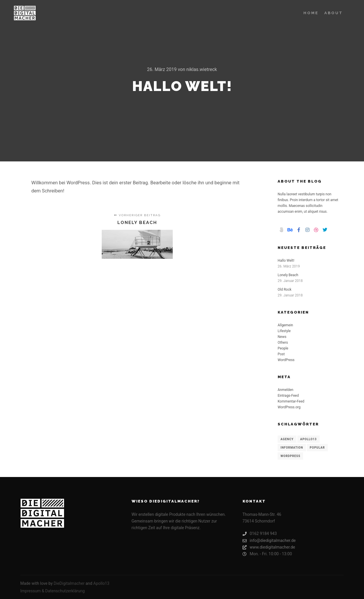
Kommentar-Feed (291, 401)
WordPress (286, 360)
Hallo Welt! (286, 261)
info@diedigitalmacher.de (269, 541)
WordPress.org (289, 407)
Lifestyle (284, 331)
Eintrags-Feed (288, 396)
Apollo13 (101, 583)
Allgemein (285, 325)
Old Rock (285, 290)
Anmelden (285, 390)
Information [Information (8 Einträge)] (292, 448)
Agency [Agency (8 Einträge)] (287, 439)
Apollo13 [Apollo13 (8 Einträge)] (309, 439)
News (282, 337)
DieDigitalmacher (69, 583)
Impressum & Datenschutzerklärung (52, 591)
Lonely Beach (288, 275)
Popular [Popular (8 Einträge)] (317, 448)
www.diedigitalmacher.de (269, 547)
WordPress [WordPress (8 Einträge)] (290, 456)
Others (283, 343)
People (283, 348)
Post (281, 354)
